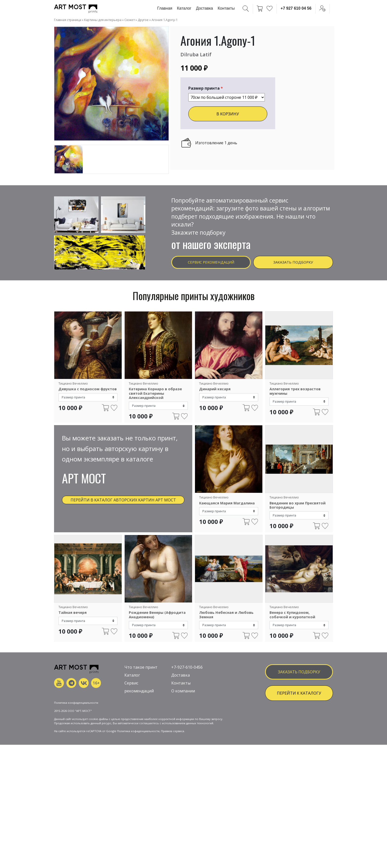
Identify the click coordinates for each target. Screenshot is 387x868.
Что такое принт (141, 715)
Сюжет (130, 20)
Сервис (131, 731)
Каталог (184, 8)
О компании (183, 739)
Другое (143, 20)
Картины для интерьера (103, 20)
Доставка (204, 8)
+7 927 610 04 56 (296, 8)
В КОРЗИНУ (228, 114)
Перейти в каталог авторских (123, 504)
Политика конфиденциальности (76, 767)
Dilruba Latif (198, 54)
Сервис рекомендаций (211, 264)
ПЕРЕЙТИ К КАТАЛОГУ (299, 741)
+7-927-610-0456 (187, 715)
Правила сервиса (173, 795)
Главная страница (68, 20)
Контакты (226, 8)
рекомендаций (139, 739)
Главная (165, 8)
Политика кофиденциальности (138, 795)
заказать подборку (299, 720)
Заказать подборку (293, 264)
